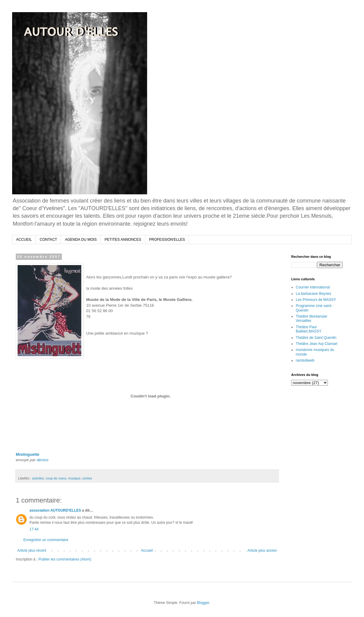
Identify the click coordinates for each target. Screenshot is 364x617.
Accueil (147, 551)
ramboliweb (305, 360)
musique (74, 478)
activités (38, 478)
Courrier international (313, 287)
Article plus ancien (262, 551)
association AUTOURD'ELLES (55, 510)
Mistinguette (28, 454)
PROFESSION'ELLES (167, 240)
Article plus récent (32, 551)
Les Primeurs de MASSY (316, 300)
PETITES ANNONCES (123, 240)
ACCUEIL (24, 240)
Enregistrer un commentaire (46, 540)
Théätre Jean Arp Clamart (317, 344)
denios (43, 460)
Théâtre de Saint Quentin (316, 338)
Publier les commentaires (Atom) (65, 559)
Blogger (203, 603)
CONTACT (48, 240)
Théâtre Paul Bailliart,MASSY (309, 329)
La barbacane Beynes (313, 294)
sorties (87, 478)
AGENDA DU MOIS (81, 240)
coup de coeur (56, 478)
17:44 (34, 529)
